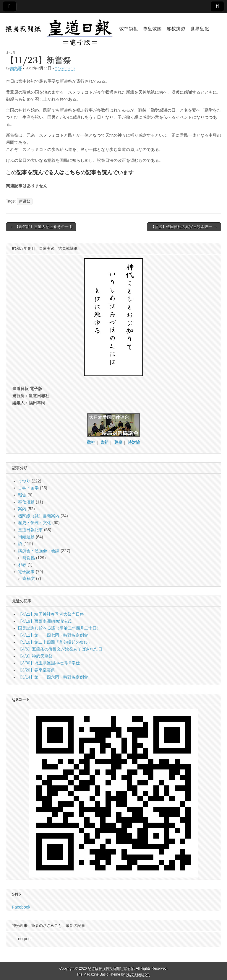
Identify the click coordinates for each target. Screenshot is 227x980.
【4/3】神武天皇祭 (35, 656)
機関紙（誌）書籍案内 (39, 516)
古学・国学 (28, 488)
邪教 (22, 565)
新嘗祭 (25, 201)
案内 (22, 509)
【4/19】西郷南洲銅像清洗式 (45, 621)
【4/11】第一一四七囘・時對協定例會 (53, 635)
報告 (22, 495)
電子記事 (26, 572)
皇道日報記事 (30, 530)
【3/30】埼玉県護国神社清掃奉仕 (49, 663)
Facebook (21, 907)
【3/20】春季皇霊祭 (37, 670)
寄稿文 (29, 578)
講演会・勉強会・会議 (39, 551)
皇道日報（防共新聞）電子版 (111, 968)
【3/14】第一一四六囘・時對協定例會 (53, 677)
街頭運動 (26, 537)
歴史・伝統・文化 (35, 523)
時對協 (29, 558)
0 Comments (65, 68)
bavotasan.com (138, 974)
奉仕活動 (26, 502)
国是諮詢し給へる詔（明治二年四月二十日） (59, 628)
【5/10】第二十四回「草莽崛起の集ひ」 (55, 642)
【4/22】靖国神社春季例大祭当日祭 (51, 614)
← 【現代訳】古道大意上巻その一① (41, 227)
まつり (11, 52)
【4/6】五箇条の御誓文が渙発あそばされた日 (60, 649)
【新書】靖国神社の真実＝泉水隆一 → (184, 227)
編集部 (16, 68)
